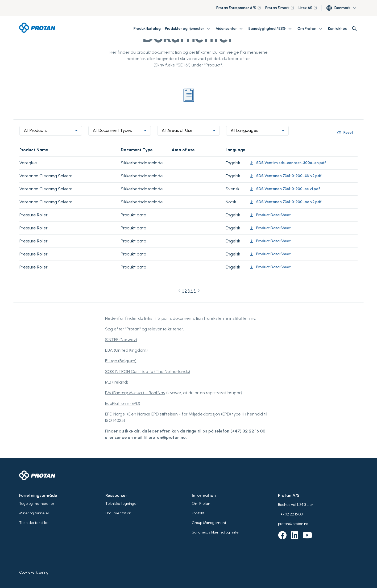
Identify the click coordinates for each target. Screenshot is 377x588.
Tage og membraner (37, 504)
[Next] (199, 292)
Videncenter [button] (230, 29)
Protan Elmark (280, 8)
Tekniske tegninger (122, 504)
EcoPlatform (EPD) (123, 403)
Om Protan (201, 504)
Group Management (209, 523)
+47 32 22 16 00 (290, 514)
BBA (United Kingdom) (126, 350)
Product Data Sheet (270, 215)
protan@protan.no (293, 524)
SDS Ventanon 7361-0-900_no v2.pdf (285, 202)
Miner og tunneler (34, 513)
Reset (345, 133)
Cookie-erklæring (34, 572)
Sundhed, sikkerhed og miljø (215, 532)
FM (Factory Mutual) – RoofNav (135, 393)
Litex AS (308, 8)
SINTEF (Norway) (121, 340)
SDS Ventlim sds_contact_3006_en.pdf (288, 163)
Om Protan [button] (311, 29)
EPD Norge (116, 414)
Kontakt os (337, 29)
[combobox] (51, 131)
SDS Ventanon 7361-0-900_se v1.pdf (285, 189)
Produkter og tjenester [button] (188, 29)
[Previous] (179, 292)
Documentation (118, 513)
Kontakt (198, 513)
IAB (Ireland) (117, 382)
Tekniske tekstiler (34, 523)
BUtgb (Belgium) (121, 361)
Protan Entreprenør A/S (239, 8)
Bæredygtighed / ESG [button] (271, 29)
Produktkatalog (147, 29)
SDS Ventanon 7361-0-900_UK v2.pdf (285, 176)
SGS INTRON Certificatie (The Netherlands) (148, 371)
